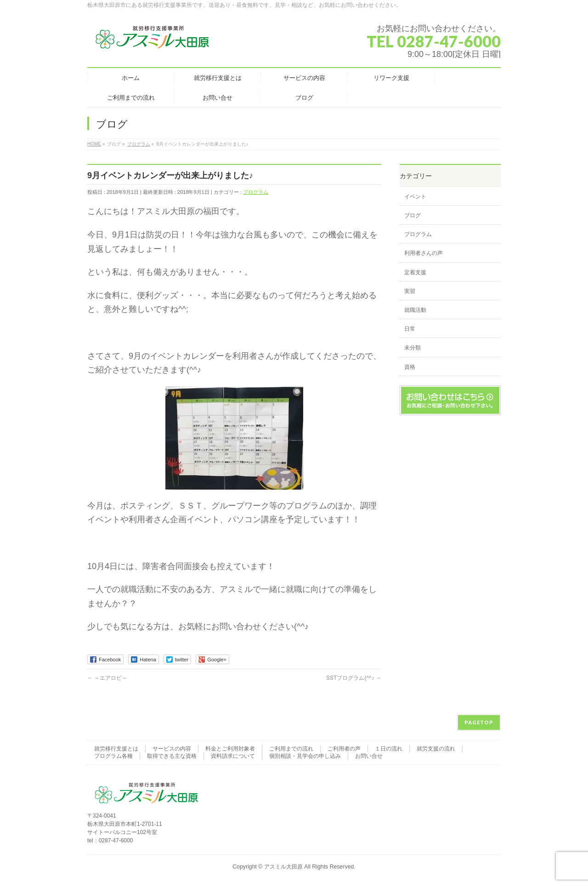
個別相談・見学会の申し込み (305, 756)
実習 (410, 291)
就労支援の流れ (436, 749)
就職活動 (415, 310)
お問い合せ (369, 756)
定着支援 (415, 272)
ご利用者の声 (344, 749)
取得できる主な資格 (172, 756)
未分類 (413, 348)
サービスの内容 (172, 749)
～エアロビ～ (107, 678)
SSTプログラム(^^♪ (354, 678)
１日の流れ (389, 749)
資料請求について (233, 756)
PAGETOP (479, 722)
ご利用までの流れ (291, 749)
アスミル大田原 (283, 867)
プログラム (256, 192)
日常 (410, 329)
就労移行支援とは (116, 749)
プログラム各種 (113, 756)
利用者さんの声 (424, 253)
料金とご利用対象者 (230, 749)
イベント (415, 197)
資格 (410, 367)
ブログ (413, 215)
